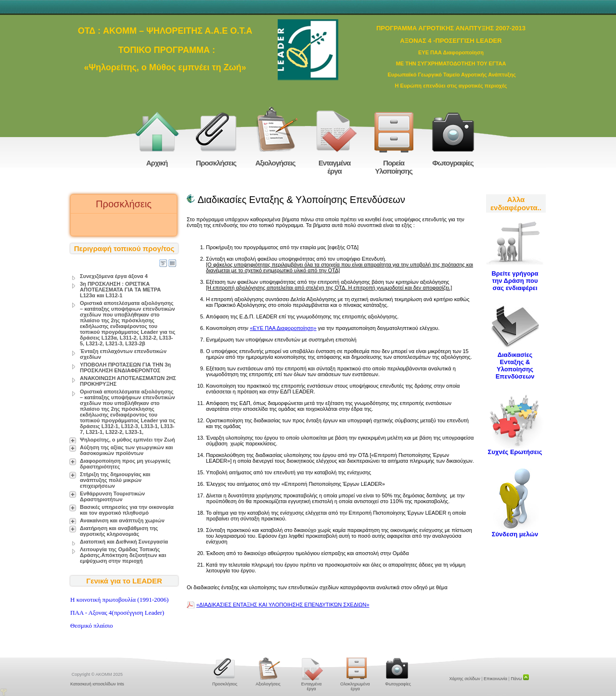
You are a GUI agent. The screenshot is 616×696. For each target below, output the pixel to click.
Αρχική (157, 163)
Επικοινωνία (495, 679)
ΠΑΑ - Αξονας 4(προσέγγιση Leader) (117, 613)
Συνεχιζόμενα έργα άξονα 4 (114, 276)
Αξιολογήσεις (275, 163)
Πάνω (520, 679)
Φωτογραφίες (453, 163)
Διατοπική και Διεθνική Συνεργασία (124, 542)
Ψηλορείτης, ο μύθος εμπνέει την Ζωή (128, 440)
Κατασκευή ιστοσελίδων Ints (97, 684)
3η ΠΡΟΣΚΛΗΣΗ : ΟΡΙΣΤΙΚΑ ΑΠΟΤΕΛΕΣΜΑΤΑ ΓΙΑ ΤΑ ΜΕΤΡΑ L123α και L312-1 (120, 290)
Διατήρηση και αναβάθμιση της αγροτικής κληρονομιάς (119, 531)
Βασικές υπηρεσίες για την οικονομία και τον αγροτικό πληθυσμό (127, 510)
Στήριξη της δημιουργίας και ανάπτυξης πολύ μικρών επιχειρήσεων (115, 480)
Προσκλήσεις (216, 163)
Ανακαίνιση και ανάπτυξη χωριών (122, 520)
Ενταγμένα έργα (335, 167)
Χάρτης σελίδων (465, 679)
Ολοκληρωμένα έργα (355, 686)
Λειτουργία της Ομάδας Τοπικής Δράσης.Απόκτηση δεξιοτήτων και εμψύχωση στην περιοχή (123, 555)
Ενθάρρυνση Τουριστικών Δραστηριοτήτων (112, 496)
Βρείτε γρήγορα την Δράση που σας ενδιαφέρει (515, 281)
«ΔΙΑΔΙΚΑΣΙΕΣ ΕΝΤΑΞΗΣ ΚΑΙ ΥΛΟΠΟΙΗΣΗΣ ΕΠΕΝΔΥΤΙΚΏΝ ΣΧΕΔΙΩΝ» (283, 605)
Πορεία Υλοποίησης (394, 167)
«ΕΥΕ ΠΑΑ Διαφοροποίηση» (283, 328)
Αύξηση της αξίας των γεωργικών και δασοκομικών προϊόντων (126, 450)
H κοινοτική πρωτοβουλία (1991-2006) (119, 600)
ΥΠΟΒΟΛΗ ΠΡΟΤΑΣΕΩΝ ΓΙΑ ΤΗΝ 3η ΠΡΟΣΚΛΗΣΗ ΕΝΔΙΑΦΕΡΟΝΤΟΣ (125, 367)
